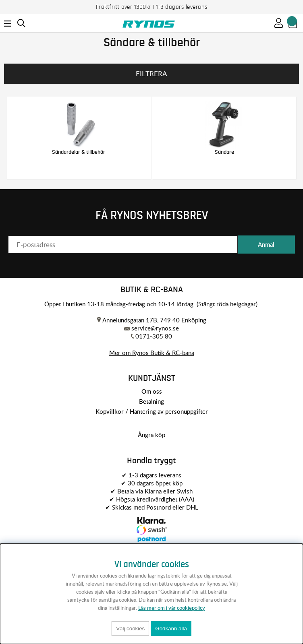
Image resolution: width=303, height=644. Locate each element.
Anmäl (266, 244)
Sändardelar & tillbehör (79, 152)
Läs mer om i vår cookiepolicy (172, 608)
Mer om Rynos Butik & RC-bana (152, 353)
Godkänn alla (171, 629)
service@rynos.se (155, 328)
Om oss (152, 391)
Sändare (224, 152)
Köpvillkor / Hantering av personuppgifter (152, 411)
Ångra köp (151, 435)
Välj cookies (130, 629)
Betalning (151, 401)
